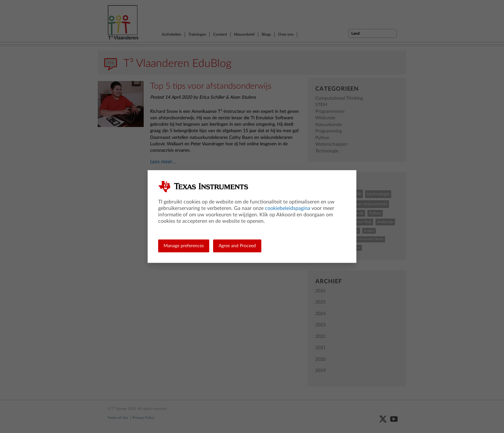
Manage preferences (184, 246)
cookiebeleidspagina (288, 208)
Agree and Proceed (237, 246)
